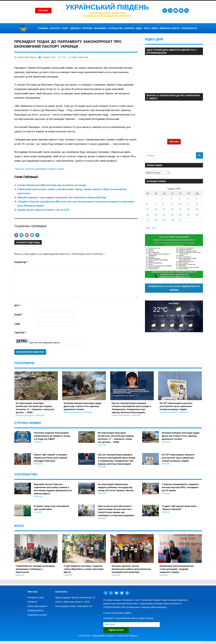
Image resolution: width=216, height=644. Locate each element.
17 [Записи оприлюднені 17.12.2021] (180, 209)
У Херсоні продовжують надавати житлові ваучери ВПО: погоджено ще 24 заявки (180, 487)
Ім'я (17, 305)
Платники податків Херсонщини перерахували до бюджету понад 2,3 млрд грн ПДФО (52, 436)
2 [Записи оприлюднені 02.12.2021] (172, 199)
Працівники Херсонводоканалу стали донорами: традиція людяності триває (177, 569)
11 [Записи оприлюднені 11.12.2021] (188, 204)
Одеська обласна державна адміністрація (39, 169)
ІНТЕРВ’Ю (129, 28)
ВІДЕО (139, 28)
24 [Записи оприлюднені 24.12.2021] (180, 215)
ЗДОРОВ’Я (75, 28)
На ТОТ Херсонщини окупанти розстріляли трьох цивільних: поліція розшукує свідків (176, 406)
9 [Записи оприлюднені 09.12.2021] (172, 204)
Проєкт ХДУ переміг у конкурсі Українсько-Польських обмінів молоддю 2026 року (50, 458)
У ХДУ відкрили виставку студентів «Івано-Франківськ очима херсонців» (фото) (84, 569)
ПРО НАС (174, 142)
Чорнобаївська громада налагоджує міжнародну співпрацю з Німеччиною (35, 569)
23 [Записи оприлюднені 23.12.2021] (172, 215)
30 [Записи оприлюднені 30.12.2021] (172, 220)
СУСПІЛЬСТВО (115, 28)
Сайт (17, 324)
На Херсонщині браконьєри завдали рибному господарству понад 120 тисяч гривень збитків (116, 487)
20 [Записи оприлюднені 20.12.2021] (148, 215)
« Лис (148, 228)
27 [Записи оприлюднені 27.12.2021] (148, 220)
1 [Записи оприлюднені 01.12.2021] (163, 199)
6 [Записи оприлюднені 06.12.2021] (147, 204)
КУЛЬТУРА (55, 28)
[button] (16, 235)
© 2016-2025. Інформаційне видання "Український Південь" (108, 636)
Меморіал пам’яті (170, 28)
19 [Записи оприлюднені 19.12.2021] (197, 209)
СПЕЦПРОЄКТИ (189, 28)
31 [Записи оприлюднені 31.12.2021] (180, 220)
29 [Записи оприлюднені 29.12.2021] (164, 220)
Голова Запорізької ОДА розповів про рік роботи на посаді (52, 185)
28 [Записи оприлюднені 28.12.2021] (156, 220)
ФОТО (147, 28)
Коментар (21, 262)
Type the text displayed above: (45, 343)
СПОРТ (65, 28)
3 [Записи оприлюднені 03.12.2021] (180, 199)
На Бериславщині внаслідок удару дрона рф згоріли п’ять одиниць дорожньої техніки (83, 406)
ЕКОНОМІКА (100, 28)
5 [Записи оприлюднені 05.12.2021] (196, 199)
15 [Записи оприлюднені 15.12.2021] (164, 209)
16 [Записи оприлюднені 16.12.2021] (172, 209)
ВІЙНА (155, 28)
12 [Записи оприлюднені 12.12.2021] (197, 204)
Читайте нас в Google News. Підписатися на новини (174, 288)
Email (18, 315)
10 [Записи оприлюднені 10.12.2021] (180, 204)
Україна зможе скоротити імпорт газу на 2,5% (43, 210)
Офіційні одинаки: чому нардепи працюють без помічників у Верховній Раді (62, 197)
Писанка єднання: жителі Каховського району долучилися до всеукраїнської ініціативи (131, 569)
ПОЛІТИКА (88, 28)
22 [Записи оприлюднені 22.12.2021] (164, 215)
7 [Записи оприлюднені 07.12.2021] (155, 204)
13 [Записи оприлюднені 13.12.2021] (147, 209)
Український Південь (107, 7)
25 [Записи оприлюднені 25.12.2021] (189, 215)
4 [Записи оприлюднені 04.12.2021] (188, 199)
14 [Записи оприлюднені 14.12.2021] (156, 209)
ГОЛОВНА (43, 28)
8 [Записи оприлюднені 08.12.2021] (163, 204)
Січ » (154, 228)
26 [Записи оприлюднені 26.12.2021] (197, 215)
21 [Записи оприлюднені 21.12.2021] (156, 215)
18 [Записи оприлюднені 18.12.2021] (188, 209)
